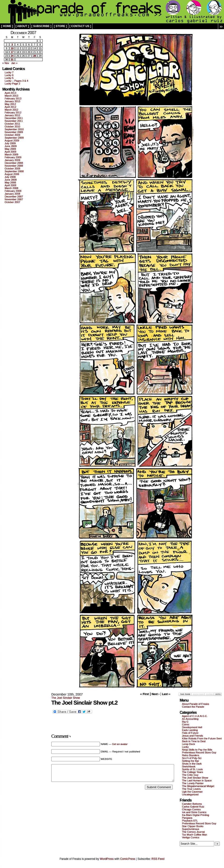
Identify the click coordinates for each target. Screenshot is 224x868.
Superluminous (191, 829)
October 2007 (12, 202)
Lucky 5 (9, 78)
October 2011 (12, 124)
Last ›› (166, 694)
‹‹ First (144, 694)
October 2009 (12, 135)
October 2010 (12, 127)
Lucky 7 (9, 72)
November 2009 (14, 132)
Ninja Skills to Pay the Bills (197, 750)
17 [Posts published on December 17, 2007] (12, 52)
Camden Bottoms (192, 804)
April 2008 (10, 185)
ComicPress (128, 859)
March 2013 (11, 96)
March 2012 (11, 110)
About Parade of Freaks (196, 704)
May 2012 (10, 104)
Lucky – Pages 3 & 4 (16, 81)
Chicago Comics (191, 809)
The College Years (192, 772)
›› (221, 26)
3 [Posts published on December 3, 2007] (12, 45)
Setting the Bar (191, 761)
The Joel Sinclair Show (66, 698)
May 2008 (10, 183)
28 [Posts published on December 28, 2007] (35, 56)
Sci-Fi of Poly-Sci (192, 758)
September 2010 (14, 129)
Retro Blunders (191, 755)
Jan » (14, 63)
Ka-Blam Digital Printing (196, 815)
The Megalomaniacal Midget (198, 786)
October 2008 (12, 169)
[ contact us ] (80, 26)
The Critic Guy (190, 775)
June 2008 (11, 180)
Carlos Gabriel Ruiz (193, 807)
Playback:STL (190, 821)
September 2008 (14, 171)
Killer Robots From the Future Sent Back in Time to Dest (202, 740)
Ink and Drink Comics (194, 812)
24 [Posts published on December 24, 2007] (12, 56)
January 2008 (12, 194)
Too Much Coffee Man (194, 835)
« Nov (6, 63)
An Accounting (190, 719)
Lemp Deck (189, 744)
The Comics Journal (193, 832)
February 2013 (13, 98)
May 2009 (10, 149)
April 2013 (10, 93)
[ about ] (22, 26)
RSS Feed (158, 859)
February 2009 (13, 157)
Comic (186, 724)
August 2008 (12, 174)
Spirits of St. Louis (192, 769)
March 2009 (11, 155)
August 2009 (12, 141)
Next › (156, 694)
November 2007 (14, 199)
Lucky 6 (9, 75)
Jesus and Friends (192, 736)
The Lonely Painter (193, 783)
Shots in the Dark (192, 764)
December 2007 (14, 197)
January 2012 (12, 115)
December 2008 (14, 163)
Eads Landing (190, 730)
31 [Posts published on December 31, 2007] (12, 60)
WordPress (107, 859)
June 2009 (11, 146)
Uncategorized (190, 794)
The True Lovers (191, 789)
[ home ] (7, 26)
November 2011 (14, 121)
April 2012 (10, 107)
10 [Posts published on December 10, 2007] (12, 48)
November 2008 (14, 166)
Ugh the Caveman (192, 792)
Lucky (185, 747)
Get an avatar (120, 744)
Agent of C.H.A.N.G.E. (195, 716)
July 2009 (10, 143)
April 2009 (10, 152)
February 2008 (13, 191)
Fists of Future (190, 733)
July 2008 (10, 177)
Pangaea (187, 818)
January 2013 (12, 101)
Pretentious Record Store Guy (199, 752)
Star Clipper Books (193, 826)
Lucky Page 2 (12, 84)
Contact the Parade (193, 707)
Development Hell (192, 727)
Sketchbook (189, 766)
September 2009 (14, 138)
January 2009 (12, 160)
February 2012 (13, 112)
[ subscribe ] (41, 26)
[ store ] (60, 26)
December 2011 (14, 118)
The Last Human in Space (197, 780)
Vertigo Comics (191, 837)
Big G (185, 722)
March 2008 (11, 188)
